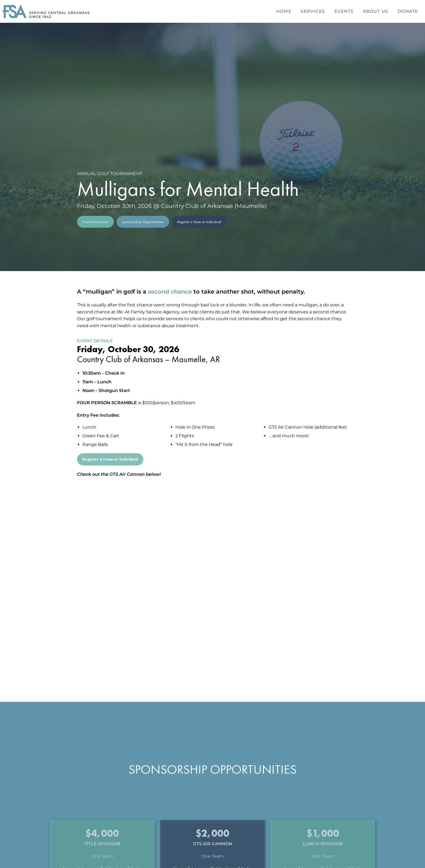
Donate (408, 11)
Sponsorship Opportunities (143, 222)
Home (284, 11)
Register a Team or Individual (199, 222)
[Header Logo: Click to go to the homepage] (46, 11)
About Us (376, 11)
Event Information (95, 222)
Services (313, 11)
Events (344, 11)
